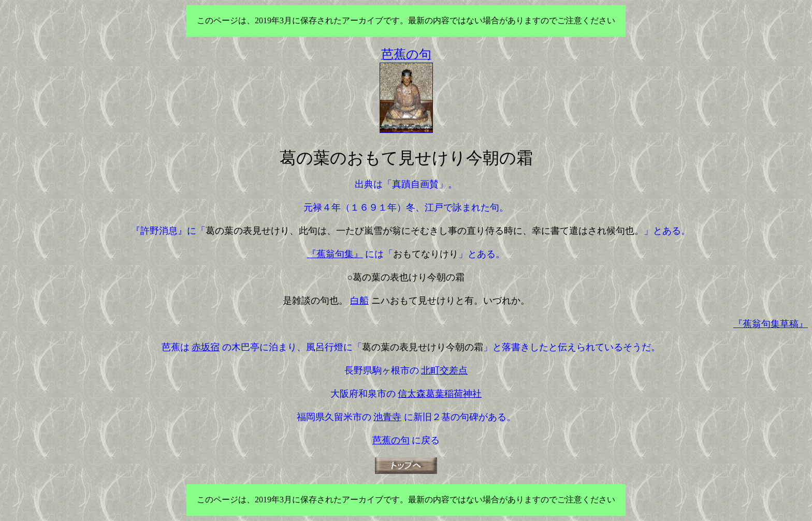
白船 (359, 301)
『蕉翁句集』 (335, 254)
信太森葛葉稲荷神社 (440, 394)
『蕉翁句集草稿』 (771, 324)
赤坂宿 (206, 347)
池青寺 (387, 417)
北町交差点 (444, 370)
